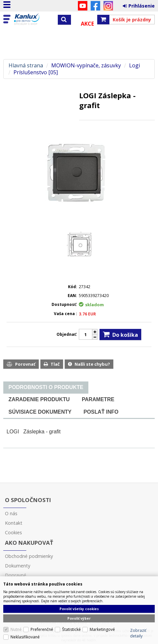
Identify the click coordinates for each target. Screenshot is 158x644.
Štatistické (71, 629)
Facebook (95, 6)
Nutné (16, 629)
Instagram (108, 6)
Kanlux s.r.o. (34, 19)
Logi (135, 66)
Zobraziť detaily (138, 633)
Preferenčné (42, 629)
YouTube (83, 6)
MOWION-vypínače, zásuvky (86, 66)
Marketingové (102, 629)
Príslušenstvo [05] (36, 72)
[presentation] (46, 387)
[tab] (46, 388)
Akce (87, 24)
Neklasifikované (25, 637)
